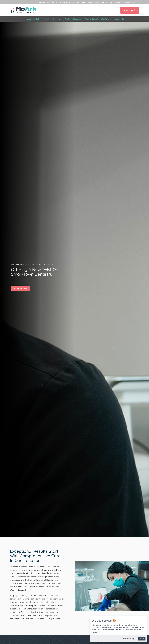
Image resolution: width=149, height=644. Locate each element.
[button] (20, 288)
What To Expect (91, 19)
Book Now (130, 10)
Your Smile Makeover (53, 19)
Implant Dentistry (33, 19)
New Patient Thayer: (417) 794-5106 (124, 2)
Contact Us (119, 19)
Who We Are (106, 19)
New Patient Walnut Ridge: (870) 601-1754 (56, 2)
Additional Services (73, 19)
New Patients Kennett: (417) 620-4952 (92, 2)
